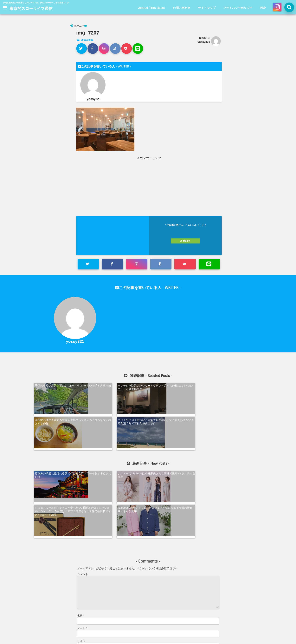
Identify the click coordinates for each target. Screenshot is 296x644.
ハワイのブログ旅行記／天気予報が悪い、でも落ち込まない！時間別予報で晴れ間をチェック (235, 389)
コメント (83, 499)
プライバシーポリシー (238, 8)
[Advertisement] (113, 187)
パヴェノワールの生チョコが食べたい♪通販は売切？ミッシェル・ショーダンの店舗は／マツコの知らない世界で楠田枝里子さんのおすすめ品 (178, 441)
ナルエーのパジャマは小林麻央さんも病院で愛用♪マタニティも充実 (119, 437)
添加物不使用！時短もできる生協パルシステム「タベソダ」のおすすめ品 (177, 387)
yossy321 (204, 42)
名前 (81, 541)
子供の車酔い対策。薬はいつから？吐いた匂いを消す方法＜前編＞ (61, 387)
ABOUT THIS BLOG (152, 8)
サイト (81, 566)
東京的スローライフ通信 (31, 9)
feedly (185, 241)
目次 (263, 8)
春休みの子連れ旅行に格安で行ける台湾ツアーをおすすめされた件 (61, 437)
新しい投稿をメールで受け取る (100, 600)
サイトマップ (207, 8)
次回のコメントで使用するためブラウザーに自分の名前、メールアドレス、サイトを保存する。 (136, 583)
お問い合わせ (182, 8)
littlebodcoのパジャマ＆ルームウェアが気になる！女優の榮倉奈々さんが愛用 (236, 437)
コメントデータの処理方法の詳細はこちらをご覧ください (111, 613)
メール (82, 553)
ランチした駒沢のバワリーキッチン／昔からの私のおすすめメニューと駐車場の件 (119, 387)
